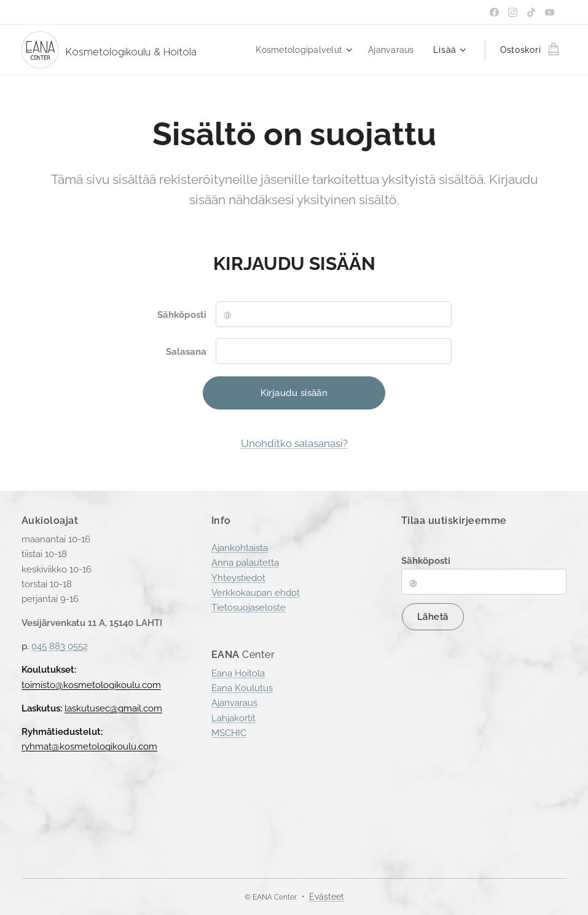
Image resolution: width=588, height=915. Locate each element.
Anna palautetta (245, 563)
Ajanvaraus (234, 703)
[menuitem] (300, 50)
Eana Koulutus (242, 688)
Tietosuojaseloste (249, 608)
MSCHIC (229, 733)
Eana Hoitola (238, 673)
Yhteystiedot (238, 578)
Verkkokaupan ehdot (256, 593)
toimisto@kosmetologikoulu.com (91, 684)
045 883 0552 (60, 646)
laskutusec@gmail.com (113, 708)
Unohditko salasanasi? (294, 443)
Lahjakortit (233, 718)
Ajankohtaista (240, 548)
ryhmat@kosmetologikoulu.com (89, 747)
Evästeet (327, 897)
